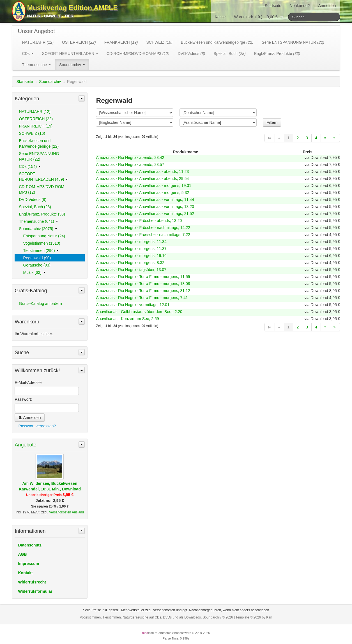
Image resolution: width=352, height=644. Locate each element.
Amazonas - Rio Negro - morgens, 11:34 (131, 242)
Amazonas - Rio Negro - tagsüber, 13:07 (131, 270)
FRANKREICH (121, 42)
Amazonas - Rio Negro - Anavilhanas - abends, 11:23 (142, 172)
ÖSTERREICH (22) (36, 119)
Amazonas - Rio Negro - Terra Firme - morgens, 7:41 (142, 298)
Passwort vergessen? (37, 426)
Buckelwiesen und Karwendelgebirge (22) (39, 143)
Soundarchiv (72, 65)
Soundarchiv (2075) (38, 229)
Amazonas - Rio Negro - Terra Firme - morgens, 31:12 (143, 291)
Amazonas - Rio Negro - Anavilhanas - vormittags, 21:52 (145, 214)
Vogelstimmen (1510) (42, 243)
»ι (335, 138)
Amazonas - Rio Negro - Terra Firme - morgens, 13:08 (143, 284)
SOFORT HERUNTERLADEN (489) (43, 177)
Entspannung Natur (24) (44, 236)
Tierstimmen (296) (41, 251)
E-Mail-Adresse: (29, 383)
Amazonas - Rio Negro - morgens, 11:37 (131, 249)
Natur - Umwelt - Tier (50, 16)
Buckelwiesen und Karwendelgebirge (217, 42)
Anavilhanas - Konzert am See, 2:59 (127, 319)
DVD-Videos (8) (33, 200)
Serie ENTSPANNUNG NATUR (293, 42)
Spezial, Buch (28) (35, 207)
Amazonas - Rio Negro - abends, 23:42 (130, 157)
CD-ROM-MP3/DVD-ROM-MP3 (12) (42, 189)
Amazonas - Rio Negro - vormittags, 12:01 (133, 305)
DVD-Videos (192, 54)
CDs (28, 54)
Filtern (272, 122)
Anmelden (327, 6)
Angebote (25, 445)
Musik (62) (34, 272)
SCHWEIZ (159, 42)
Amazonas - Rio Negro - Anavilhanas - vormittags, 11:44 (145, 200)
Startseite (273, 6)
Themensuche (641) (38, 221)
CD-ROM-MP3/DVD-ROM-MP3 (138, 54)
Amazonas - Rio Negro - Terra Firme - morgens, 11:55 (143, 277)
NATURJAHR (38, 42)
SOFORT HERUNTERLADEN (70, 54)
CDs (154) (30, 166)
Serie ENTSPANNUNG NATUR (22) (39, 156)
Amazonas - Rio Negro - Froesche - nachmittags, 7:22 (143, 235)
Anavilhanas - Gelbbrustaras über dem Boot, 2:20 (139, 312)
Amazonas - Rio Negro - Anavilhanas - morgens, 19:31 (143, 186)
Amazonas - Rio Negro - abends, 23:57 (130, 165)
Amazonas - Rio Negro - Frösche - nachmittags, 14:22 (143, 228)
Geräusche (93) (37, 265)
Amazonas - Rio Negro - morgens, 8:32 (130, 263)
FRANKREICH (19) (36, 126)
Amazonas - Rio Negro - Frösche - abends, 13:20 (139, 221)
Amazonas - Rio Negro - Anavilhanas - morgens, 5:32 (142, 193)
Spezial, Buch (230, 54)
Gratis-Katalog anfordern (40, 304)
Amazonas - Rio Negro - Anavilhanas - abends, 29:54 (142, 179)
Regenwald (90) (37, 258)
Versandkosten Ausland (66, 512)
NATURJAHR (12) (35, 112)
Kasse (220, 17)
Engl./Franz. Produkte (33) (42, 214)
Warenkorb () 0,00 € (259, 17)
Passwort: (23, 399)
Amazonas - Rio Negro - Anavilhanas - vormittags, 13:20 (145, 207)
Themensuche (37, 65)
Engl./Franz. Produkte (277, 54)
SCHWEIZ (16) (32, 133)
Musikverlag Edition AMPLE (73, 8)
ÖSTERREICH (79, 42)
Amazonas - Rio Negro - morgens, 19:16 (131, 256)
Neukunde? (300, 6)
